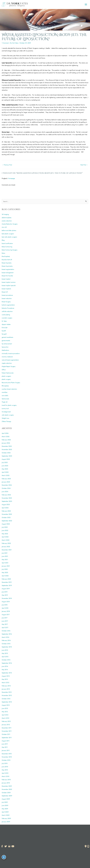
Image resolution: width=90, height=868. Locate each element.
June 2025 (5, 466)
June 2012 (5, 708)
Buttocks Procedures (8, 308)
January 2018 (6, 611)
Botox (3, 253)
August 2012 (6, 705)
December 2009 (7, 786)
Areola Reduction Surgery (10, 224)
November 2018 (7, 598)
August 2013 (6, 676)
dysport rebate (6, 324)
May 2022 (5, 534)
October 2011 (6, 734)
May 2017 (5, 624)
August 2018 (6, 602)
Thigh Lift (5, 402)
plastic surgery (6, 379)
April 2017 (5, 627)
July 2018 (5, 605)
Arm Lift (4, 227)
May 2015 (5, 653)
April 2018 (5, 608)
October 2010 (6, 760)
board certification (7, 243)
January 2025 (6, 482)
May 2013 (5, 679)
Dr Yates (4, 321)
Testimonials (5, 399)
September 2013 (7, 673)
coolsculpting (6, 315)
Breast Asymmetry (7, 266)
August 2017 (6, 615)
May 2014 (5, 670)
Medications (5, 350)
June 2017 (5, 621)
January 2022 (6, 547)
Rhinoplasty (5, 386)
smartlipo (5, 392)
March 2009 (6, 815)
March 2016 (5, 637)
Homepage (12, 178)
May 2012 (5, 712)
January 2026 (6, 443)
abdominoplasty (7, 218)
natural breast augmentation (10, 360)
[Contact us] (86, 846)
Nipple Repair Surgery (9, 366)
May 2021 (5, 560)
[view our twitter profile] (6, 846)
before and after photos (9, 230)
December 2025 (7, 446)
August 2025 (6, 459)
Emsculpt (5, 328)
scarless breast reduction (9, 389)
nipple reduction (7, 363)
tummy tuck (5, 408)
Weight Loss (5, 418)
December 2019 (7, 582)
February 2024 (6, 495)
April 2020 (5, 576)
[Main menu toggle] (86, 5)
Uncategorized (6, 412)
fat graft (4, 334)
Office (4, 370)
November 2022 (7, 514)
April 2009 (5, 812)
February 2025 (6, 479)
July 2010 (5, 763)
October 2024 (6, 488)
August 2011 (6, 741)
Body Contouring (7, 247)
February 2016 (6, 640)
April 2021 (5, 563)
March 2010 (5, 776)
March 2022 (6, 540)
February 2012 (6, 721)
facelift (4, 331)
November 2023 (7, 498)
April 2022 (5, 537)
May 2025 (5, 469)
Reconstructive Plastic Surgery (11, 383)
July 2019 (5, 592)
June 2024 (5, 492)
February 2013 (6, 686)
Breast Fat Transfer (7, 276)
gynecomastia (6, 340)
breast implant (6, 279)
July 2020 (5, 569)
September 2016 (7, 634)
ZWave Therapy (6, 421)
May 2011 (5, 747)
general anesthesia (7, 337)
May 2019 (5, 595)
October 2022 (6, 517)
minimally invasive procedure (11, 353)
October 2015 (6, 644)
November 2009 (7, 789)
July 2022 (5, 527)
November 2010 (7, 757)
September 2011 (7, 738)
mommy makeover (7, 357)
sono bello (5, 395)
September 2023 (7, 501)
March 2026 (6, 436)
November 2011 (7, 731)
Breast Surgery (6, 302)
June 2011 (5, 744)
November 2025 (7, 449)
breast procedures (7, 295)
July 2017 (5, 618)
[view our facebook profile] (2, 846)
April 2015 (5, 657)
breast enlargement (8, 273)
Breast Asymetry (7, 263)
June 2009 (5, 805)
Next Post (84, 165)
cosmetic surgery (7, 318)
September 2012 (7, 702)
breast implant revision (9, 282)
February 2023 (6, 511)
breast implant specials (9, 285)
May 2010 (5, 770)
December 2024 (7, 485)
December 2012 (7, 692)
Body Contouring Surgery (10, 250)
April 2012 (5, 715)
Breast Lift (5, 292)
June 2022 (5, 530)
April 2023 (5, 508)
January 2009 (6, 822)
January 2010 (6, 783)
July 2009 (5, 802)
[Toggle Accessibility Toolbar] (4, 857)
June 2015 (5, 650)
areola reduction (7, 221)
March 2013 (5, 683)
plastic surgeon (6, 376)
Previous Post (7, 165)
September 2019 (7, 585)
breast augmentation (8, 269)
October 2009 (6, 793)
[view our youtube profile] (13, 846)
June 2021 (5, 556)
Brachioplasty (6, 256)
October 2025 (6, 453)
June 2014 (5, 666)
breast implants (6, 289)
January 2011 (6, 750)
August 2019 (6, 589)
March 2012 (5, 718)
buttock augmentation (8, 305)
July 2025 (5, 462)
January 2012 (6, 725)
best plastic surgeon (8, 234)
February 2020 (6, 579)
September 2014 (7, 663)
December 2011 (7, 728)
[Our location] (88, 846)
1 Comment (5, 43)
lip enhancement (7, 344)
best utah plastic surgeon (9, 237)
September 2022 (7, 521)
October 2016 (6, 631)
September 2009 (7, 796)
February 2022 (6, 543)
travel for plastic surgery (9, 405)
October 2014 (6, 660)
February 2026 (6, 440)
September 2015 (7, 647)
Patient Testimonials (8, 373)
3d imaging (5, 214)
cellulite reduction (7, 311)
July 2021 (5, 553)
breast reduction (7, 298)
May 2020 (5, 572)
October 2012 (6, 699)
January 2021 (6, 566)
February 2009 (6, 818)
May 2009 (5, 809)
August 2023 (6, 504)
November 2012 (7, 695)
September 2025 (7, 456)
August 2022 (6, 524)
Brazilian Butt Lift (7, 260)
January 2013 (6, 689)
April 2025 (5, 472)
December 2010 (7, 754)
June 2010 (5, 767)
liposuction (5, 347)
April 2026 (5, 433)
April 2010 (5, 773)
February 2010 (6, 780)
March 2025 (6, 475)
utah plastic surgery (8, 415)
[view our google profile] (9, 846)
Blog (3, 240)
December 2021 (7, 550)
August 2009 (6, 799)
